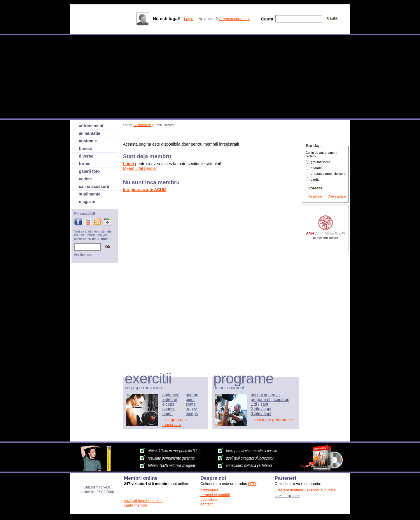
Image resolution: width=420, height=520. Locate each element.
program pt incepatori (270, 399)
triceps (192, 413)
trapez (191, 409)
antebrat (170, 399)
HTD (252, 484)
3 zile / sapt (261, 413)
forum (85, 164)
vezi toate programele (273, 420)
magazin (87, 202)
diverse (86, 156)
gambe (192, 395)
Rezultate (315, 196)
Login (189, 19)
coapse (169, 409)
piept (190, 399)
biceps (168, 404)
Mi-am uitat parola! (140, 168)
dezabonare (83, 254)
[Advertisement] (230, 135)
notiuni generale (265, 395)
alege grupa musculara (175, 422)
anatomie (88, 141)
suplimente (90, 194)
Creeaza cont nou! (234, 19)
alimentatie (90, 133)
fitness (86, 149)
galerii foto (90, 171)
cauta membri (135, 505)
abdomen (171, 395)
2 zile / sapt (261, 409)
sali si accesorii (94, 186)
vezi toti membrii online (143, 501)
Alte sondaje (337, 196)
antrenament (91, 126)
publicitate (209, 499)
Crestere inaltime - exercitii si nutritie (305, 490)
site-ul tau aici (287, 496)
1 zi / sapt (260, 404)
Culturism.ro (142, 125)
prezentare (209, 490)
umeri (168, 413)
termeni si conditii (215, 495)
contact (206, 504)
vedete (85, 179)
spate (191, 404)
